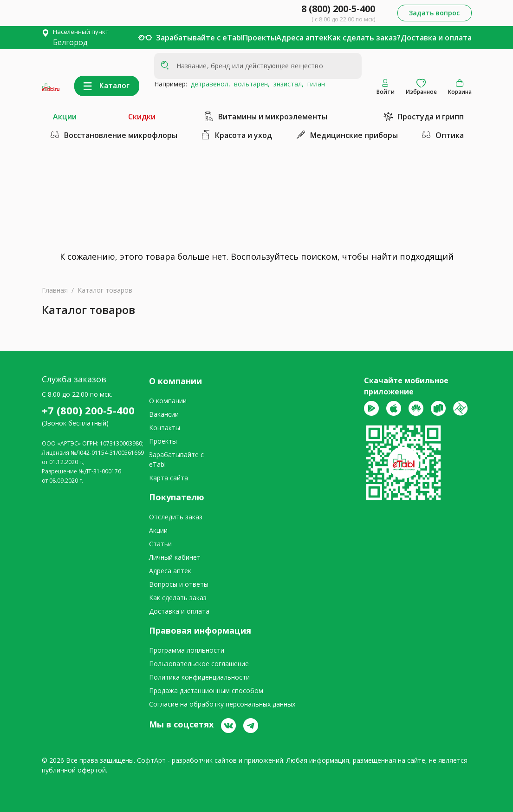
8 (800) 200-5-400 (338, 9)
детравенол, (209, 84)
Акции (65, 117)
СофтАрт (151, 760)
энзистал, (287, 84)
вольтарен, (250, 84)
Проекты (260, 38)
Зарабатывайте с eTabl (199, 38)
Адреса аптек (302, 38)
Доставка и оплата (436, 38)
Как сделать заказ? (364, 38)
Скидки (142, 117)
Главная (55, 290)
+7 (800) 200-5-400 (88, 410)
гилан (314, 84)
